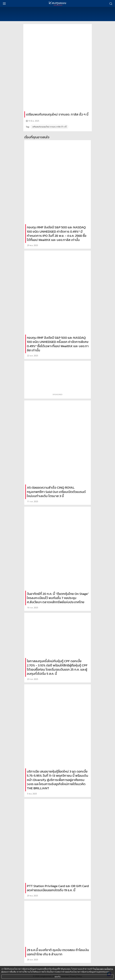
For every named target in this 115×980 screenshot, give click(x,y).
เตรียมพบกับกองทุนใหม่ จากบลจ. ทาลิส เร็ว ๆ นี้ (49, 127)
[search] (111, 3)
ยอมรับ (57, 977)
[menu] (4, 3)
